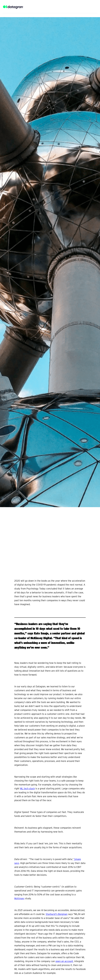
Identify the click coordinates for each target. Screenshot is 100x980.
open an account (64, 961)
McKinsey (19, 898)
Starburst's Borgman (57, 914)
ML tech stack (27, 789)
